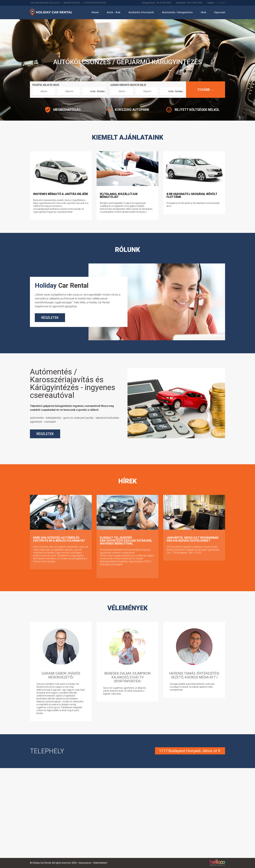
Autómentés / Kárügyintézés (177, 12)
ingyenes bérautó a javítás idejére (61, 194)
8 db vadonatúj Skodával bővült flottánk (192, 195)
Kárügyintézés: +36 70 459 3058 (157, 3)
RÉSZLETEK (50, 318)
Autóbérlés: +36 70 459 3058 (189, 3)
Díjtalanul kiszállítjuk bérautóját (119, 195)
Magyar (211, 3)
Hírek (204, 12)
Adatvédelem (100, 863)
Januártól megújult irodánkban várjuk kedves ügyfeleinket (192, 539)
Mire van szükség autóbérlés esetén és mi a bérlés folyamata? (59, 539)
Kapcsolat (220, 12)
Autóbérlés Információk (141, 12)
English (222, 3)
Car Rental (62, 286)
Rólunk (95, 12)
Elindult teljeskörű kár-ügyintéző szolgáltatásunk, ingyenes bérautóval (126, 541)
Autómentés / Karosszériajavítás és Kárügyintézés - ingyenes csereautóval (73, 383)
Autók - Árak (114, 12)
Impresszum (85, 863)
